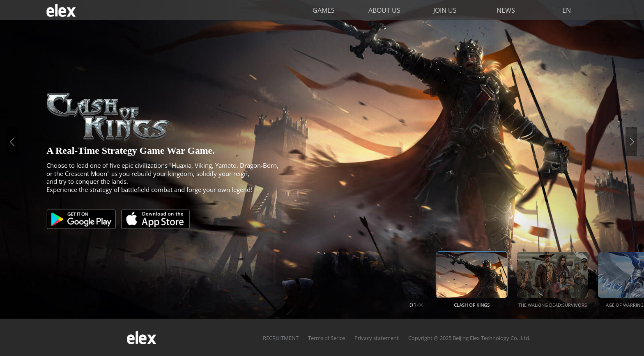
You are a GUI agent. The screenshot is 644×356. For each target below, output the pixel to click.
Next (631, 142)
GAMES (324, 10)
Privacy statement (377, 338)
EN (567, 10)
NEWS (506, 10)
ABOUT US (384, 10)
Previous (13, 142)
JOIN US (445, 10)
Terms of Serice (327, 338)
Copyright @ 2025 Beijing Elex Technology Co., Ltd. (469, 338)
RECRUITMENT (281, 338)
